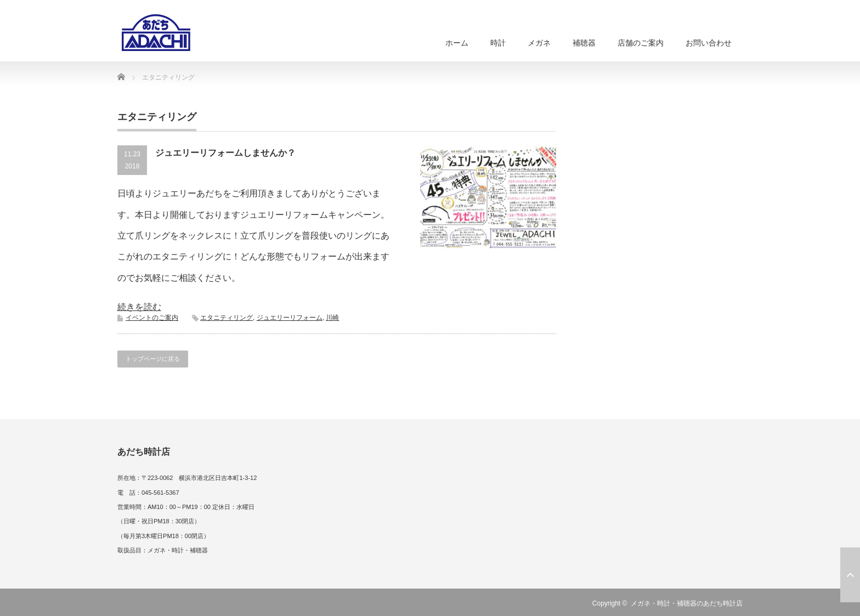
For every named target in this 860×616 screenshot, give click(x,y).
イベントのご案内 (152, 318)
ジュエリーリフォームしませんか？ (225, 153)
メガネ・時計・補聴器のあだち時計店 (687, 603)
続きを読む (139, 307)
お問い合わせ (709, 43)
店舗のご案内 (641, 43)
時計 (498, 43)
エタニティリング (227, 318)
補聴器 (584, 43)
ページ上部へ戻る (850, 575)
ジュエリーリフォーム (290, 318)
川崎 (332, 318)
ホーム (457, 43)
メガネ (539, 43)
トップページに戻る (153, 359)
